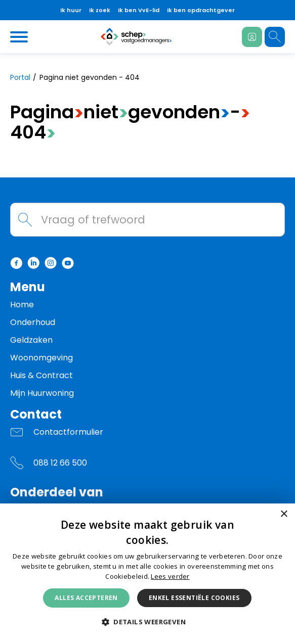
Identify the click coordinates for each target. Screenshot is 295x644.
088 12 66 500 (60, 463)
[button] (148, 622)
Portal (20, 77)
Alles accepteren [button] (86, 598)
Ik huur (71, 10)
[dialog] (148, 574)
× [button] (284, 514)
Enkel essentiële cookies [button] (194, 598)
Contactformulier (68, 432)
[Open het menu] (20, 37)
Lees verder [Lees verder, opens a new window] (170, 576)
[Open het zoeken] (275, 37)
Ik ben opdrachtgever (201, 10)
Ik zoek (100, 10)
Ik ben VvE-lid (139, 10)
